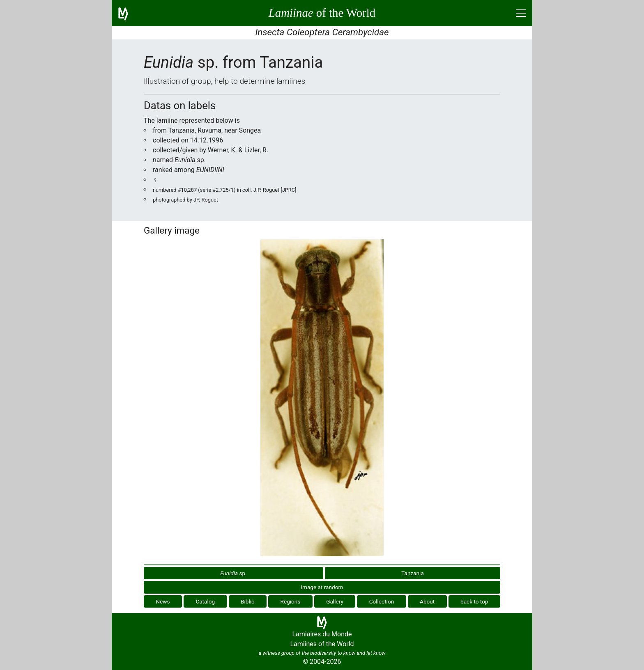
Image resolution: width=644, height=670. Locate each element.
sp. (233, 573)
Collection (382, 601)
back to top (474, 601)
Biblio (248, 601)
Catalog (205, 601)
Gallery (335, 601)
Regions (291, 601)
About (427, 601)
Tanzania (413, 573)
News (163, 601)
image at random (322, 587)
